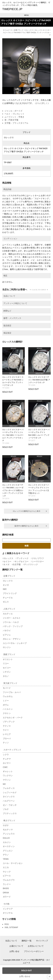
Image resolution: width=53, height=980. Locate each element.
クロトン (7, 713)
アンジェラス (9, 834)
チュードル (8, 598)
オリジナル (8, 913)
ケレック (7, 872)
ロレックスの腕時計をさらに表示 (26, 511)
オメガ (6, 564)
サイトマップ (42, 941)
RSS (7, 924)
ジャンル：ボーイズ (13, 111)
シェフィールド (10, 792)
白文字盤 (17, 564)
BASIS (6, 888)
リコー (6, 663)
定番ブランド (19, 30)
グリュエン (8, 851)
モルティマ (8, 830)
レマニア (7, 734)
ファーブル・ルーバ (12, 692)
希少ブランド (9, 821)
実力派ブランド (10, 683)
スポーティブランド (12, 750)
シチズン (7, 672)
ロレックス (29, 30)
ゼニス (6, 602)
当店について (11, 941)
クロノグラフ (38, 558)
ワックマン (8, 776)
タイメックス (9, 797)
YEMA (6, 859)
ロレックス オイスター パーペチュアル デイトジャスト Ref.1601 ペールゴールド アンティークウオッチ (13, 435)
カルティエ (8, 614)
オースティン (9, 846)
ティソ (6, 743)
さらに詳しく (42, 103)
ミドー (6, 701)
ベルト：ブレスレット (14, 114)
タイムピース (8, 30)
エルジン (7, 842)
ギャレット (8, 771)
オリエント (8, 659)
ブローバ (7, 739)
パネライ (7, 631)
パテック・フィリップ (13, 626)
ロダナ (6, 825)
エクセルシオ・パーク (13, 718)
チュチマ (7, 759)
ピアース (7, 876)
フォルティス (9, 788)
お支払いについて (36, 946)
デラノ (6, 855)
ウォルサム (8, 696)
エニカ (6, 867)
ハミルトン (8, 709)
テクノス (7, 726)
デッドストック (31, 564)
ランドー (7, 884)
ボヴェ (6, 705)
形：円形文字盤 (11, 120)
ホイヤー (7, 763)
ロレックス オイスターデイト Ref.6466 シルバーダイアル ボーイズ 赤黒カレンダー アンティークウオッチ (13, 490)
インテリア (8, 909)
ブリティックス (10, 813)
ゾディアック (9, 722)
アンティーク (23, 558)
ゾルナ (6, 809)
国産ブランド (9, 654)
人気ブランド (9, 609)
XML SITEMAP (11, 927)
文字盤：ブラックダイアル (16, 123)
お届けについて (16, 946)
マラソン (7, 780)
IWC (5, 589)
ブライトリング (10, 593)
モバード (7, 688)
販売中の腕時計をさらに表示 (26, 526)
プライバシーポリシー (34, 951)
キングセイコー (22, 561)
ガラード (7, 897)
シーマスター (38, 561)
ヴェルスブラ (9, 880)
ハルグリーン (9, 801)
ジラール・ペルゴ (11, 622)
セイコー (7, 561)
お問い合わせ (25, 976)
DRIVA (6, 893)
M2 (4, 784)
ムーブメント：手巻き (14, 117)
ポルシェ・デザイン (12, 639)
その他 (6, 904)
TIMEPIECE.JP (12, 9)
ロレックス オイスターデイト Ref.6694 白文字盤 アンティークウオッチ (39, 380)
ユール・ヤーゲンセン (13, 863)
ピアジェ (7, 635)
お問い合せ (14, 951)
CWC (5, 767)
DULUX (6, 838)
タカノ (6, 676)
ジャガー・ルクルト (12, 618)
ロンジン (7, 647)
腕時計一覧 (27, 941)
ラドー (6, 730)
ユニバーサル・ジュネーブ (15, 643)
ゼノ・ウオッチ (10, 805)
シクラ (6, 755)
